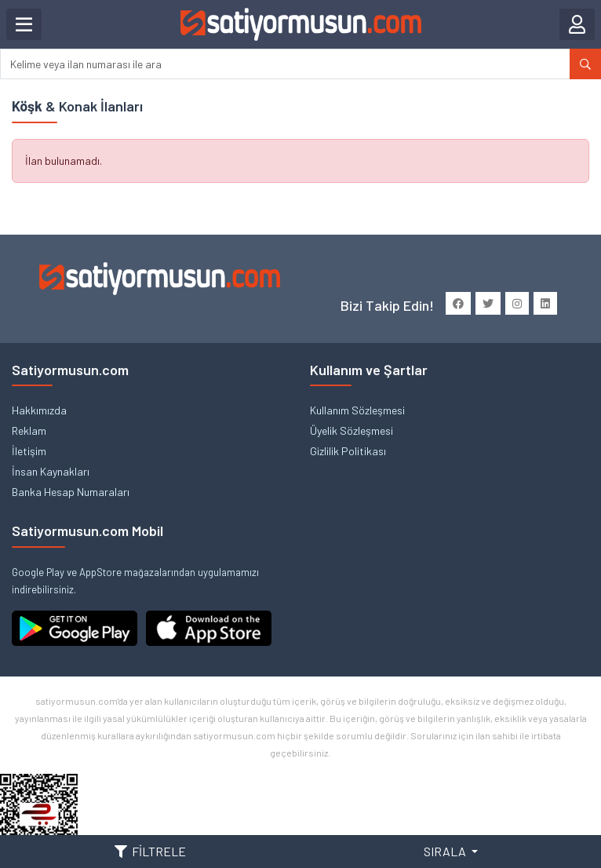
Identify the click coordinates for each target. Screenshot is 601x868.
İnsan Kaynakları (51, 471)
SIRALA (446, 851)
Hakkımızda (39, 410)
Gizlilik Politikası (348, 451)
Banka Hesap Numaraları (71, 492)
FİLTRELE (150, 851)
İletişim (29, 451)
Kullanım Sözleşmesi (357, 410)
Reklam (29, 430)
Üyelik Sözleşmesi (351, 430)
